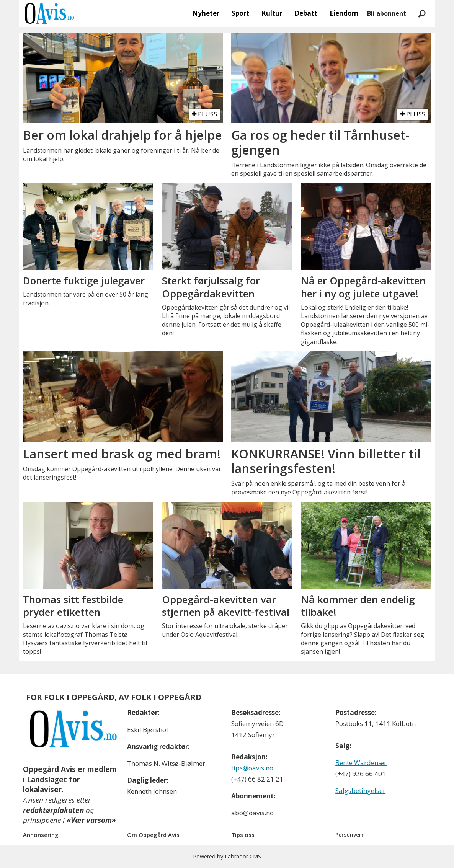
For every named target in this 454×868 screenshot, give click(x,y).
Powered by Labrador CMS (227, 856)
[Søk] (422, 13)
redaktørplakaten (53, 810)
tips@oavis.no (252, 768)
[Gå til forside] (49, 13)
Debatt (306, 13)
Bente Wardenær (361, 763)
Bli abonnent (387, 13)
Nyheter (206, 13)
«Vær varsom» (91, 820)
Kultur (272, 13)
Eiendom (344, 13)
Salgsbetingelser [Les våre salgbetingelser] (360, 790)
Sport (240, 13)
